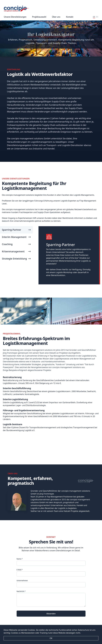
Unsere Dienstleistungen (15, 17)
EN (97, 17)
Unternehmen (22, 580)
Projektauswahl (39, 17)
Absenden (51, 614)
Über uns (56, 17)
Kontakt (70, 17)
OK (51, 638)
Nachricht (21, 591)
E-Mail (20, 570)
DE (94, 17)
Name (20, 559)
